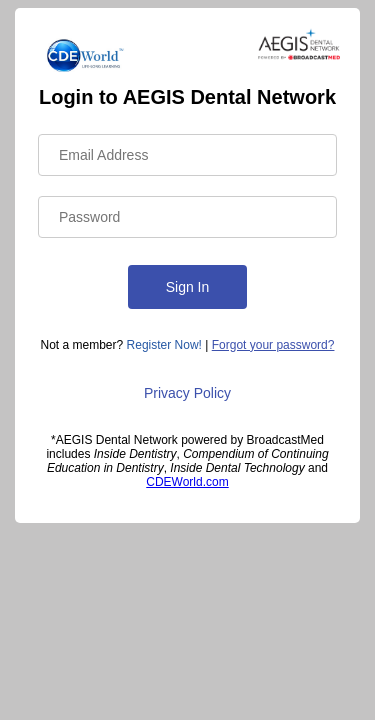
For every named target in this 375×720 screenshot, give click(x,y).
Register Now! (164, 345)
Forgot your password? (273, 345)
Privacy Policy (187, 393)
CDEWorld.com (187, 482)
